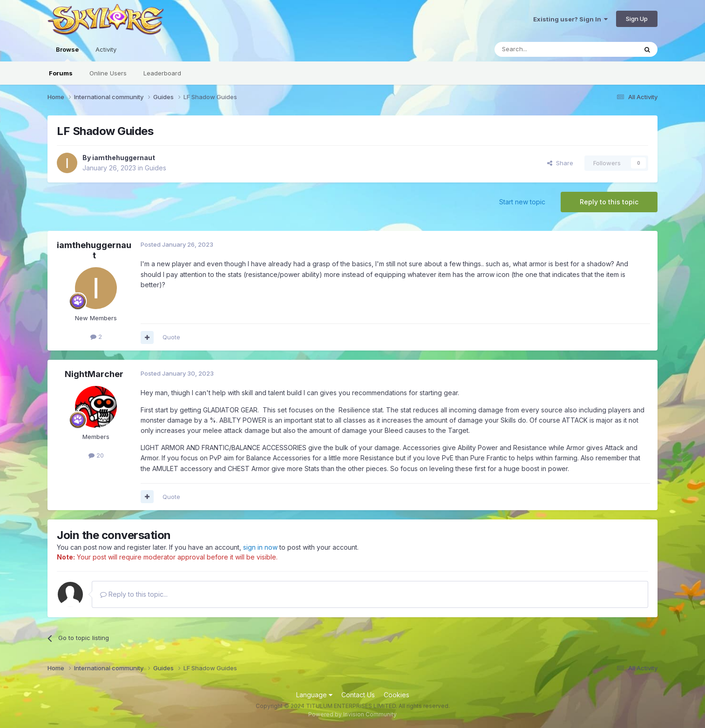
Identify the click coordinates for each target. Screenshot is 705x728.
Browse (67, 54)
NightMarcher (94, 374)
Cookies (397, 695)
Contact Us (358, 695)
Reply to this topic (609, 202)
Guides (156, 168)
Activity (106, 49)
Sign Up (637, 19)
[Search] (542, 49)
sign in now (260, 547)
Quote (171, 337)
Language (314, 695)
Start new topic (522, 202)
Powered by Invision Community (352, 714)
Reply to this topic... (134, 594)
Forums (61, 73)
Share (560, 163)
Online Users (108, 73)
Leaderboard (162, 73)
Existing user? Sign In (570, 19)
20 (96, 455)
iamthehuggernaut (124, 158)
